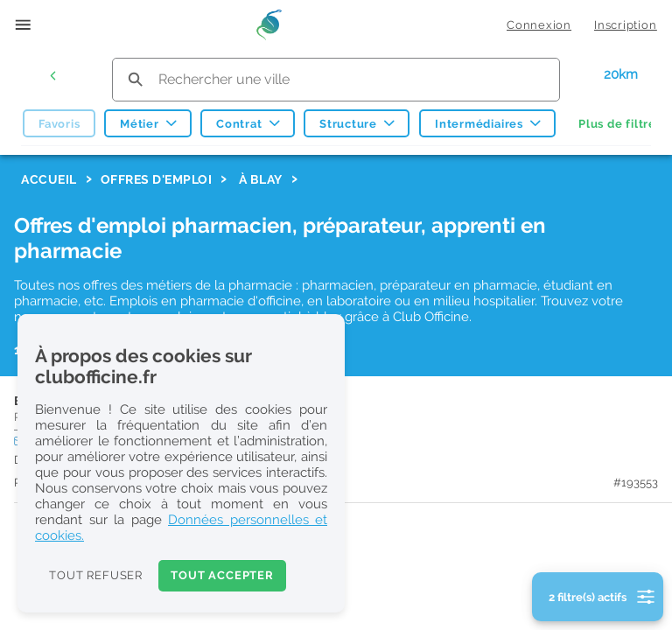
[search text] (336, 79)
